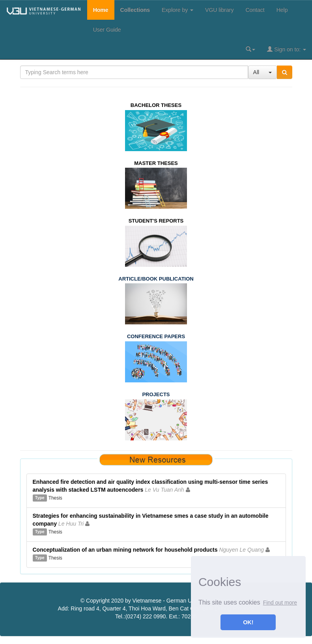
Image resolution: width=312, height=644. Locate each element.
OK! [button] (248, 622)
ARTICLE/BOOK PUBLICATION (156, 279)
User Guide (107, 30)
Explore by (177, 10)
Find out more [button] (280, 603)
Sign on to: (287, 49)
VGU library (219, 10)
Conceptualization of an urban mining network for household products (125, 550)
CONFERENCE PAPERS (156, 336)
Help (282, 10)
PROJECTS (156, 394)
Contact (255, 10)
